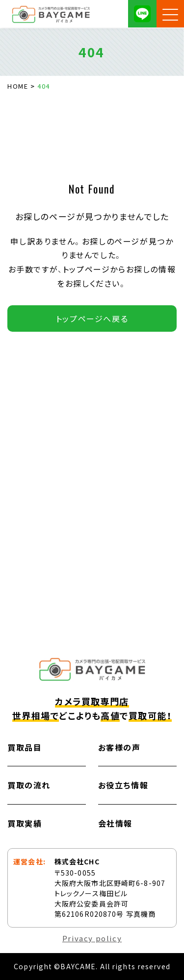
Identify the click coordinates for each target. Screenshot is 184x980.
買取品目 (25, 747)
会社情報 (115, 823)
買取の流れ (29, 785)
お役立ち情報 (123, 785)
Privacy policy (92, 938)
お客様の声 (119, 747)
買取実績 (25, 823)
